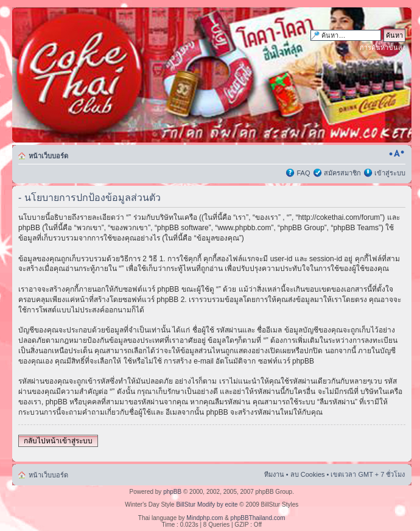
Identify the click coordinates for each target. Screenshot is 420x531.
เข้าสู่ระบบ (390, 173)
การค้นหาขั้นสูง (383, 47)
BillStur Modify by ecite (207, 505)
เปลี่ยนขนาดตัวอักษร (397, 153)
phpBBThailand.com (258, 518)
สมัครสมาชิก (342, 173)
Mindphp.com (205, 518)
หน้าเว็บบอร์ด (48, 156)
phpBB (172, 492)
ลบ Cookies (308, 474)
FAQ (303, 173)
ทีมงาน (274, 474)
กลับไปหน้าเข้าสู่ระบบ (58, 441)
